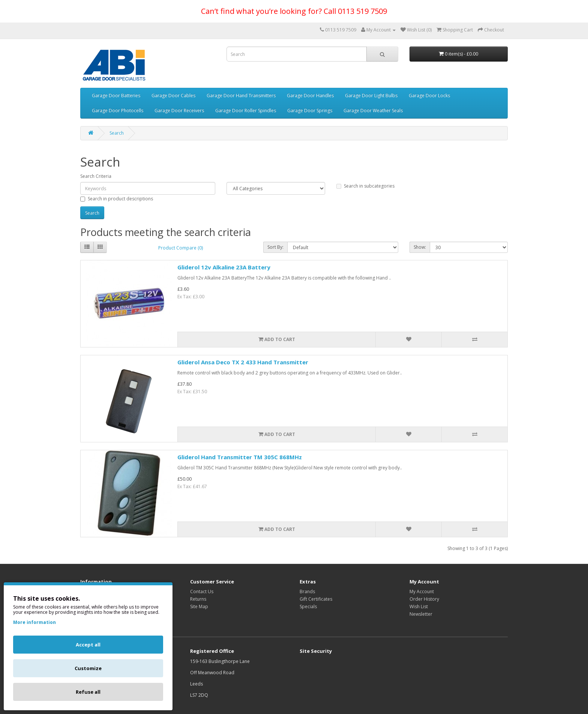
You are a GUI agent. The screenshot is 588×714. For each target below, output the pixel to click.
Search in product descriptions (117, 199)
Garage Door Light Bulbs (371, 95)
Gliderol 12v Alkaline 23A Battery (224, 267)
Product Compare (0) (181, 248)
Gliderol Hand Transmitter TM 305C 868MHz (240, 457)
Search (117, 133)
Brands (307, 591)
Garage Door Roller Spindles (246, 110)
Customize (88, 668)
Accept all (88, 645)
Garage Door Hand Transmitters (241, 95)
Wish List (419, 607)
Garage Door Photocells (118, 110)
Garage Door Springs (310, 110)
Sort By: (275, 247)
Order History (424, 599)
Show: (420, 247)
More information (34, 622)
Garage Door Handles (310, 95)
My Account (422, 591)
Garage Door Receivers (179, 110)
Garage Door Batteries (116, 95)
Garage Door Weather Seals (373, 110)
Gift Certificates (316, 599)
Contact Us (202, 591)
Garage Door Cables (173, 95)
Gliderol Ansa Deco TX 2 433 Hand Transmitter (243, 362)
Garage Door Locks (429, 95)
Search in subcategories (365, 186)
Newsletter (421, 614)
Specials (308, 607)
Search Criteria (96, 176)
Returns (198, 599)
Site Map (199, 607)
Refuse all (88, 692)
